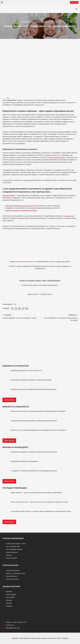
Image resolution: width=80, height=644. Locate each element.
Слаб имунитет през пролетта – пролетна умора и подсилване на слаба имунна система (41, 511)
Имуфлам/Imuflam (9, 195)
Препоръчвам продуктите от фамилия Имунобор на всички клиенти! (34, 452)
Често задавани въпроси (13, 549)
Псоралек (7, 606)
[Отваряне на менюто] (76, 9)
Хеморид (7, 600)
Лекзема (7, 603)
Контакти (7, 555)
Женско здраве (9, 594)
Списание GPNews (11, 579)
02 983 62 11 (8, 625)
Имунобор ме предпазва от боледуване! (24, 461)
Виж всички (9, 400)
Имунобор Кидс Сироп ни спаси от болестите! (26, 371)
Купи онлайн (74, 2)
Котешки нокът (69, 216)
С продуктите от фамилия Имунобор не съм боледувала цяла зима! (34, 471)
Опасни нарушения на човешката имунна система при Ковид (59, 317)
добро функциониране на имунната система (20, 206)
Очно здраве (8, 597)
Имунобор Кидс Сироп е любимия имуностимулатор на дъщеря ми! (34, 389)
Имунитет (7, 592)
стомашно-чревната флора (56, 157)
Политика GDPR (10, 558)
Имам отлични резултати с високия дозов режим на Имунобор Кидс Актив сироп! (38, 411)
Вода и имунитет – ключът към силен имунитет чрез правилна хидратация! (36, 493)
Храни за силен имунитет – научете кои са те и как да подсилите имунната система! (39, 502)
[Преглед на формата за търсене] (2, 2)
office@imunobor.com (11, 628)
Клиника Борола (10, 576)
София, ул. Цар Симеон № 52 (14, 622)
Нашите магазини (10, 552)
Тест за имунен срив (11, 546)
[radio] (36, 290)
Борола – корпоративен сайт (14, 573)
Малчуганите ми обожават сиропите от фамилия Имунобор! (31, 380)
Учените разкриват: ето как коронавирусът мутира (21, 316)
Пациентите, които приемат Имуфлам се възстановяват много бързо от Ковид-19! (39, 430)
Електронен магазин (11, 570)
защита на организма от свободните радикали (21, 210)
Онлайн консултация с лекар (14, 544)
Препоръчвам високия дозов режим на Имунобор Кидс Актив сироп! (34, 421)
